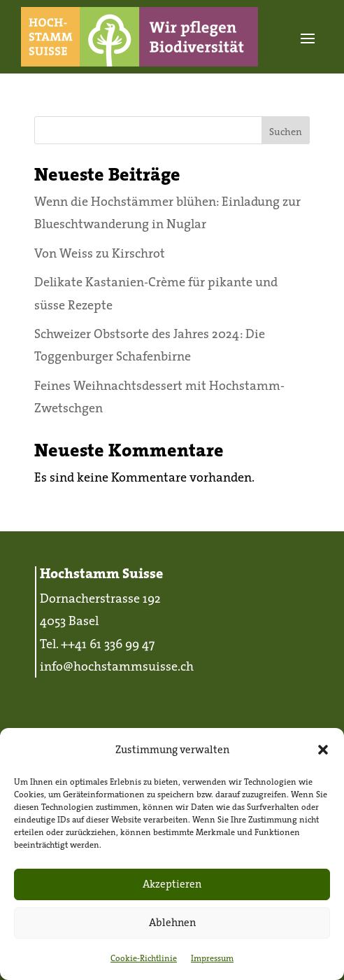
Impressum (212, 958)
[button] (323, 750)
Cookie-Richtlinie (144, 958)
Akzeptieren (172, 884)
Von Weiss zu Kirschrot (100, 253)
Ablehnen (172, 922)
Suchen (286, 132)
